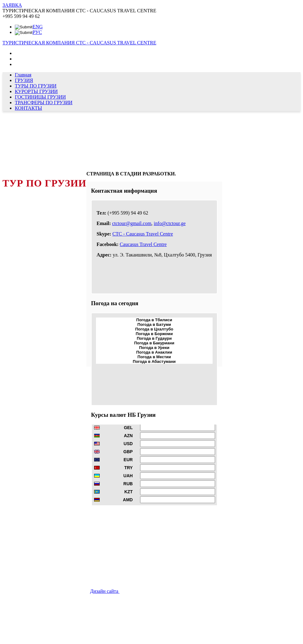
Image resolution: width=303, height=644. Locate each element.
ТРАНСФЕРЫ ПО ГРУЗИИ (44, 103)
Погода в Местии (154, 357)
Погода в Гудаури (154, 338)
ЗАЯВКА (12, 5)
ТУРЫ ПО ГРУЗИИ (36, 86)
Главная (23, 75)
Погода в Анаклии (154, 352)
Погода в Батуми (154, 324)
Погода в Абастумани (154, 361)
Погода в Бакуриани (154, 343)
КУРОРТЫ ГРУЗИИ (36, 91)
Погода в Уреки (154, 348)
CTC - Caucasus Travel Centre (143, 234)
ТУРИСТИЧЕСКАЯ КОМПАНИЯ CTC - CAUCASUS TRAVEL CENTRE (79, 43)
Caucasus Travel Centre (143, 244)
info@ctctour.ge (170, 223)
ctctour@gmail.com (132, 223)
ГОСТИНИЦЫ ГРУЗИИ (40, 97)
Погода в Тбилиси (154, 320)
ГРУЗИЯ (24, 80)
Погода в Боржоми (154, 334)
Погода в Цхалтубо (154, 329)
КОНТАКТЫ (28, 108)
